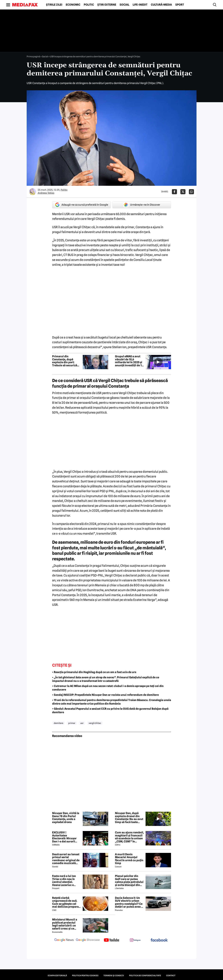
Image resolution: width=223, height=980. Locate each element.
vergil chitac (95, 723)
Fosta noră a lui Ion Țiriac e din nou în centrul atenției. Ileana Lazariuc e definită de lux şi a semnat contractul (64, 881)
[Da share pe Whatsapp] (191, 192)
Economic (73, 5)
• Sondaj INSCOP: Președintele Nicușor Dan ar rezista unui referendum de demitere (105, 695)
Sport (180, 5)
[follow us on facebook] (159, 940)
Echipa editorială (57, 976)
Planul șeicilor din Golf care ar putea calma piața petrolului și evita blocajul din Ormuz (129, 881)
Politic (89, 5)
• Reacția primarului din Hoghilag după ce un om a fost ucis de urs (94, 672)
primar (72, 723)
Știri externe (107, 5)
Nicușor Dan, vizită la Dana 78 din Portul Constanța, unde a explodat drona (66, 818)
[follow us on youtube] (112, 940)
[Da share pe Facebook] (174, 192)
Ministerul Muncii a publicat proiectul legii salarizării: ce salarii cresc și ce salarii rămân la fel (65, 924)
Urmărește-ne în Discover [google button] (142, 205)
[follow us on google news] (64, 940)
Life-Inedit (140, 5)
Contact (171, 976)
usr (82, 723)
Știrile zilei (54, 5)
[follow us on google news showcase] (88, 940)
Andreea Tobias (46, 193)
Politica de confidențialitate (145, 976)
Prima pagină (33, 56)
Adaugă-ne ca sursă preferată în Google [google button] (81, 205)
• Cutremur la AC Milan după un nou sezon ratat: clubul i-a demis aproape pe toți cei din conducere (108, 688)
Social (124, 5)
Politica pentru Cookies (85, 976)
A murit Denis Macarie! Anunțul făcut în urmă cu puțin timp (129, 859)
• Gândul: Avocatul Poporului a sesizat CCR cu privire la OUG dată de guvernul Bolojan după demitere (110, 711)
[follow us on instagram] (135, 940)
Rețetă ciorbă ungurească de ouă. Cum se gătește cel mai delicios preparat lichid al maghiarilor (66, 902)
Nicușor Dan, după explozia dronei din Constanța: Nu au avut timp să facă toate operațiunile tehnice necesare (129, 818)
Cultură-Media (161, 5)
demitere (59, 723)
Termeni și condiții (114, 976)
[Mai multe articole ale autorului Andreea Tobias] (33, 192)
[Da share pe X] (183, 192)
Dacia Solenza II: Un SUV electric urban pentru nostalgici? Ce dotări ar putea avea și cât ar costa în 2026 (129, 902)
